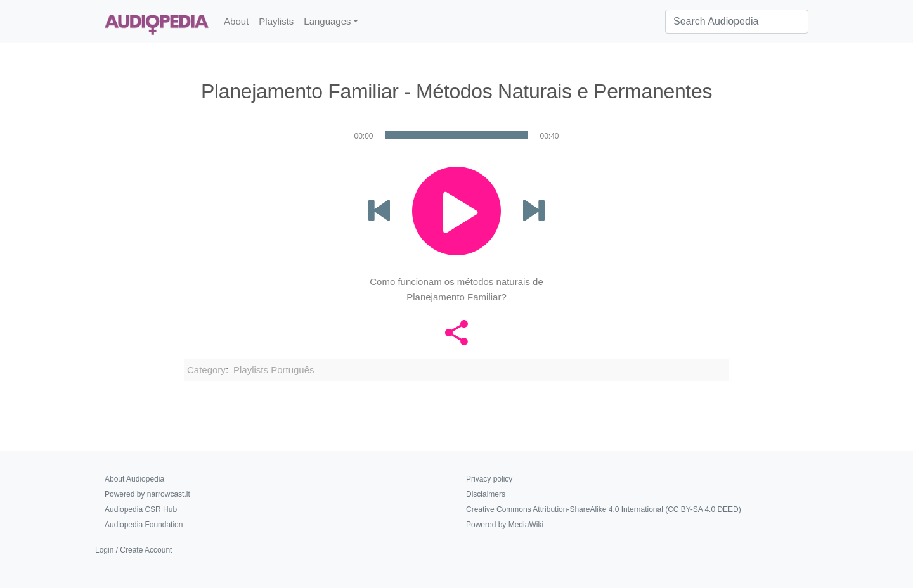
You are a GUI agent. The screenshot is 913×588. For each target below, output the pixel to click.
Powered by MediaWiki (505, 525)
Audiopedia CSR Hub (141, 509)
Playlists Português (274, 370)
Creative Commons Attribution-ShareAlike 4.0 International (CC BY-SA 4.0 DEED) (604, 509)
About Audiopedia (134, 479)
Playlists (276, 21)
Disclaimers (486, 494)
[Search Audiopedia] (737, 22)
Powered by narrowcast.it (147, 494)
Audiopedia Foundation (144, 525)
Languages (327, 21)
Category (206, 370)
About (236, 21)
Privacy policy (489, 479)
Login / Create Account (133, 550)
